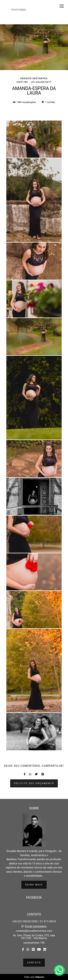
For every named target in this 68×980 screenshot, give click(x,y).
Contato (34, 963)
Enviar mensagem (36, 926)
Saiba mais (34, 885)
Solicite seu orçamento (34, 783)
